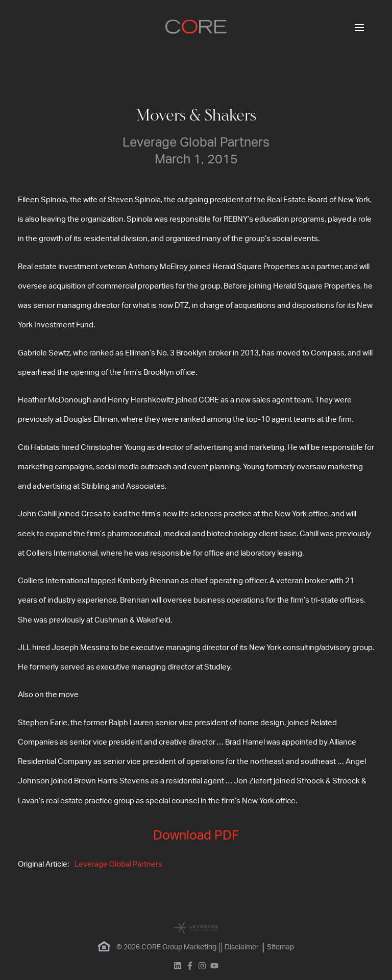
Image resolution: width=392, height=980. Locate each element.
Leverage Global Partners (118, 864)
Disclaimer (242, 947)
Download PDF (196, 836)
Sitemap (280, 947)
